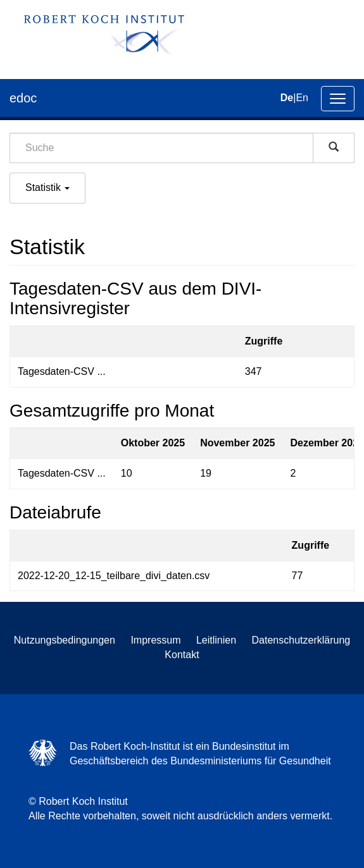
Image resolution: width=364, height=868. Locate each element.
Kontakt (182, 655)
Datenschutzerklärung (301, 640)
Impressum (155, 640)
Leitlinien (216, 640)
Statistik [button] (47, 187)
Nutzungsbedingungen (65, 640)
